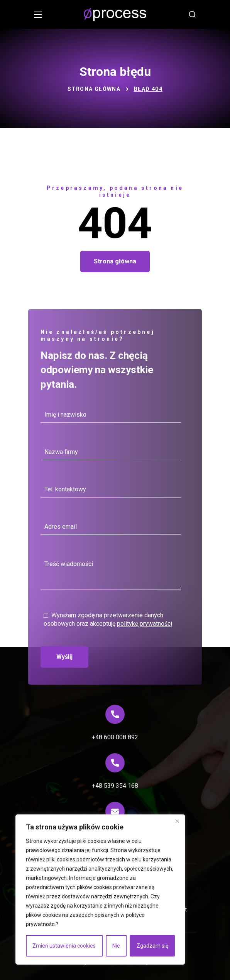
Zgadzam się (152, 946)
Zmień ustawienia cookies (64, 946)
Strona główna (94, 89)
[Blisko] (177, 821)
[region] (100, 890)
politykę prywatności (145, 624)
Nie (116, 946)
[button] (192, 15)
